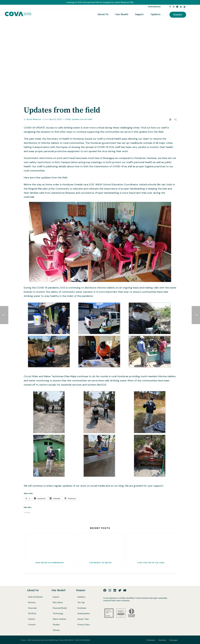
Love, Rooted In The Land (151, 563)
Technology (58, 613)
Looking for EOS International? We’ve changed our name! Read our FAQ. (100, 2)
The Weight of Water (100, 563)
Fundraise (82, 608)
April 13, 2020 (56, 119)
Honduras (162, 640)
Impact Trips (83, 619)
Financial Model (60, 608)
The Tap (81, 602)
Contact (32, 625)
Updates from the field (82, 119)
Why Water (58, 602)
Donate (81, 590)
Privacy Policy (84, 625)
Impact (139, 14)
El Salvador (151, 640)
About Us (103, 14)
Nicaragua (173, 640)
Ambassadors (84, 613)
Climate (56, 630)
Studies (56, 625)
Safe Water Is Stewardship (50, 563)
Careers (32, 619)
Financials (32, 608)
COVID (68, 119)
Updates (156, 14)
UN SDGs (32, 613)
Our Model (122, 14)
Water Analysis (59, 619)
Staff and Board (35, 597)
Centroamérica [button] (154, 7)
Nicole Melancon (34, 119)
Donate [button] (178, 15)
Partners (32, 602)
